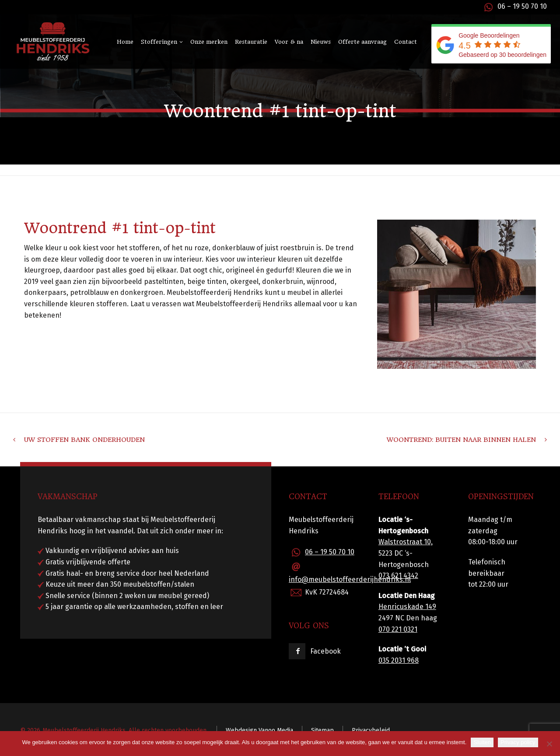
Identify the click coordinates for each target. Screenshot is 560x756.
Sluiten (482, 742)
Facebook (325, 651)
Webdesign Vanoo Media (259, 730)
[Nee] (549, 744)
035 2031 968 (399, 660)
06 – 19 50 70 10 (522, 6)
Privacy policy (518, 742)
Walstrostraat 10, (406, 542)
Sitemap (322, 730)
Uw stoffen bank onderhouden (84, 440)
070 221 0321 (398, 629)
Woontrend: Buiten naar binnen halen (461, 440)
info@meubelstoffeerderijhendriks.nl (350, 579)
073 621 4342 (398, 576)
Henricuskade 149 (407, 607)
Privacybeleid (371, 730)
